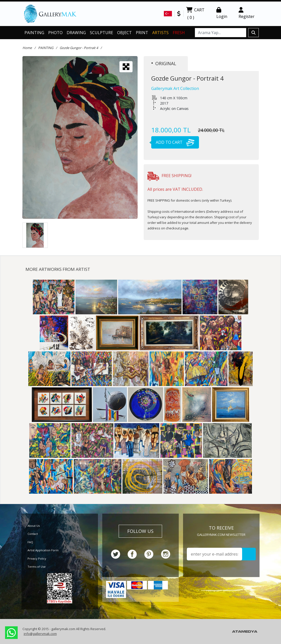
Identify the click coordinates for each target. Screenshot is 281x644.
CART (195, 14)
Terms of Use (37, 567)
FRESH (179, 33)
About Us (34, 526)
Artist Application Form (43, 550)
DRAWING (76, 33)
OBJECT (124, 33)
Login (222, 13)
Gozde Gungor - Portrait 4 (79, 48)
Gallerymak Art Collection (175, 88)
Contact (33, 534)
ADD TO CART (173, 142)
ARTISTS (160, 33)
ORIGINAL (164, 63)
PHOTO (55, 33)
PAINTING (34, 33)
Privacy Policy (37, 558)
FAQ (30, 542)
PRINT (142, 33)
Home (27, 48)
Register (247, 13)
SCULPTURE (101, 33)
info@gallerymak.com (40, 634)
